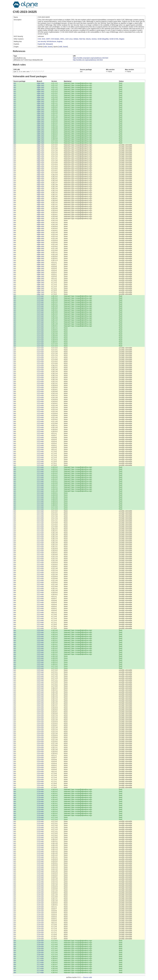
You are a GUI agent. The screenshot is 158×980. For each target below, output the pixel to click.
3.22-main (40, 308)
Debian (76, 39)
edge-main (40, 83)
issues (50, 47)
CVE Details (55, 39)
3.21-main (40, 467)
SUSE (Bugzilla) (103, 39)
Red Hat (82, 39)
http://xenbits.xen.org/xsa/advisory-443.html (88, 60)
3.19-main (40, 790)
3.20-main (40, 631)
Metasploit (49, 44)
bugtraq (60, 41)
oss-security (42, 41)
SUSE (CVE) (114, 39)
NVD (43, 39)
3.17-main (40, 957)
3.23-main (40, 296)
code (45, 47)
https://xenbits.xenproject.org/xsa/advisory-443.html (91, 58)
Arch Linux (69, 39)
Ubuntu (88, 39)
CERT (48, 39)
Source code (88, 978)
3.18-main (40, 941)
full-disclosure (51, 41)
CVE (39, 39)
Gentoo (94, 39)
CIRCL (62, 39)
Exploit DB (41, 44)
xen (15, 83)
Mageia (122, 39)
